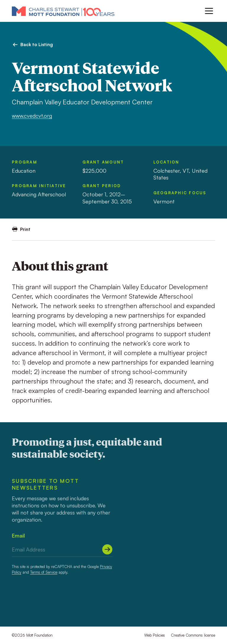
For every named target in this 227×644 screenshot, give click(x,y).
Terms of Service (44, 572)
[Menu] (209, 11)
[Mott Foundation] (63, 11)
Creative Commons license (193, 635)
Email (18, 535)
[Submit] (107, 549)
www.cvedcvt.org (32, 116)
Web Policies (155, 635)
